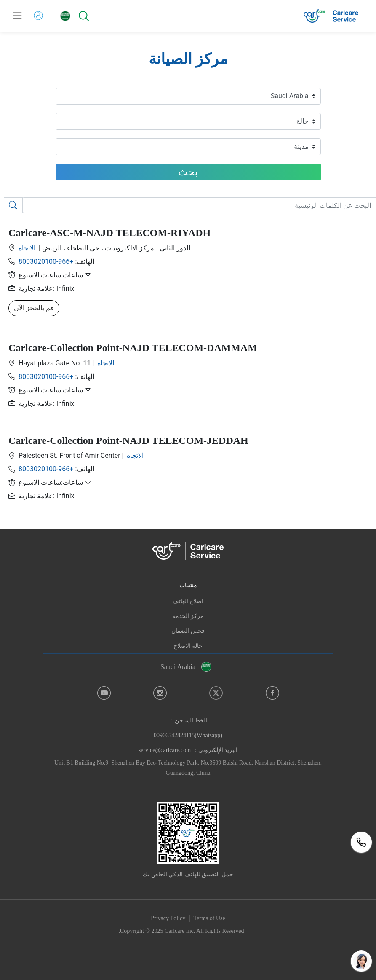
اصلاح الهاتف (188, 601)
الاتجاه (28, 248)
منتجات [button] (188, 585)
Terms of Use (209, 918)
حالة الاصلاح (188, 646)
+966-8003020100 (46, 262)
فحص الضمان (188, 631)
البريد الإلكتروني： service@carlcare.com (188, 750)
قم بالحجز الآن (34, 308)
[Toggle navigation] (17, 16)
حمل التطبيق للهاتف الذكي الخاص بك (188, 874)
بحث (188, 172)
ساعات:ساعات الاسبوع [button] (55, 275)
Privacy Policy (168, 918)
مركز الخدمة (188, 616)
